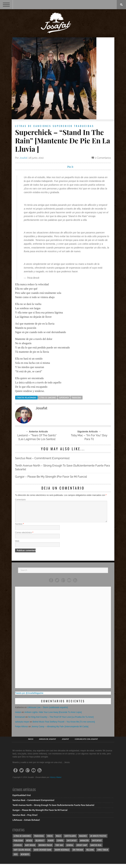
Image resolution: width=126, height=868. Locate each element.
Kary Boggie (30, 849)
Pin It (70, 167)
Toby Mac (59, 849)
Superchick (63, 126)
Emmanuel (20, 721)
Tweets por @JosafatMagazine (29, 697)
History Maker (56, 781)
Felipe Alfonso (21, 731)
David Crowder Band (42, 854)
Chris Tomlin (103, 854)
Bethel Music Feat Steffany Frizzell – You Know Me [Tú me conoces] (64, 726)
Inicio (31, 743)
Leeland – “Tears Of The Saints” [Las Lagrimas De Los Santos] (37, 437)
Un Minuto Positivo (98, 840)
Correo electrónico (24, 537)
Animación (84, 845)
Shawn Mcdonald (62, 854)
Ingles (58, 840)
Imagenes (83, 840)
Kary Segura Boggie (22, 854)
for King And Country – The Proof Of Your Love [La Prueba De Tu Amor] (61, 721)
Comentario (20, 500)
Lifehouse (18, 849)
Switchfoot (72, 845)
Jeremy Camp (82, 849)
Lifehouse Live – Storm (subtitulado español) (48, 712)
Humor (51, 845)
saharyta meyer (22, 726)
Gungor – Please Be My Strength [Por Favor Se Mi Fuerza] (51, 477)
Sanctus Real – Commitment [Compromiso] (42, 458)
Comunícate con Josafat (86, 743)
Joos (16, 858)
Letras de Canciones (33, 126)
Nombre (19, 528)
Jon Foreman (78, 854)
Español (60, 845)
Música (29, 845)
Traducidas (84, 126)
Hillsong (90, 854)
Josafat (23, 158)
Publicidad (18, 845)
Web (17, 545)
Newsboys (25, 858)
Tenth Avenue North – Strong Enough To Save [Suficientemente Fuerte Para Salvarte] (62, 467)
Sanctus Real (96, 849)
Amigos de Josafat (48, 743)
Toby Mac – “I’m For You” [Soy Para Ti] (89, 437)
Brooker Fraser (45, 849)
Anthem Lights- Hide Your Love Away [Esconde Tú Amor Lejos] (53, 716)
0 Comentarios (103, 158)
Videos (50, 840)
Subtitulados (70, 840)
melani (18, 716)
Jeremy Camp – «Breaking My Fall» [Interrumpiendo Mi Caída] (60, 731)
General (70, 849)
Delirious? (40, 845)
